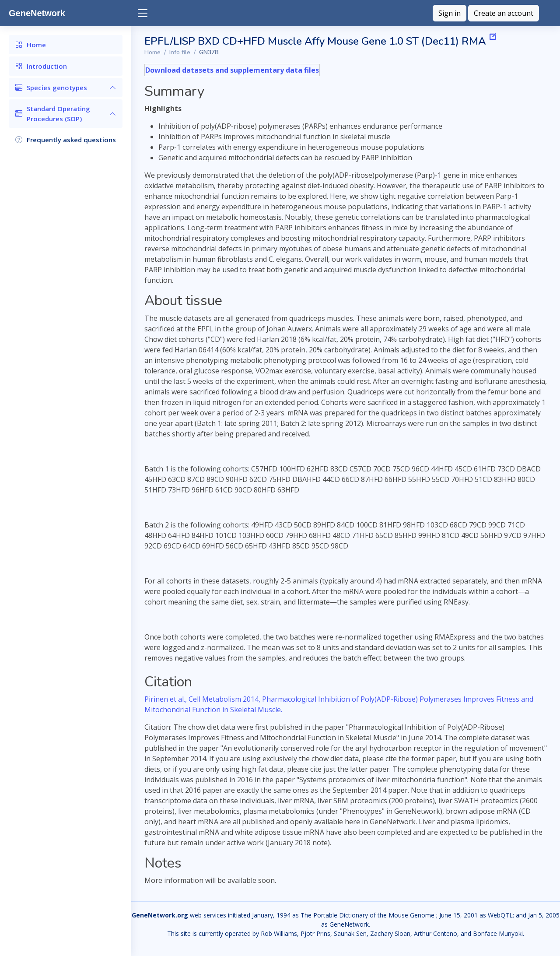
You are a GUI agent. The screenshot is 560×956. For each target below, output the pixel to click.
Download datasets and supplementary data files (232, 70)
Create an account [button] (504, 13)
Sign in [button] (450, 13)
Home (152, 52)
